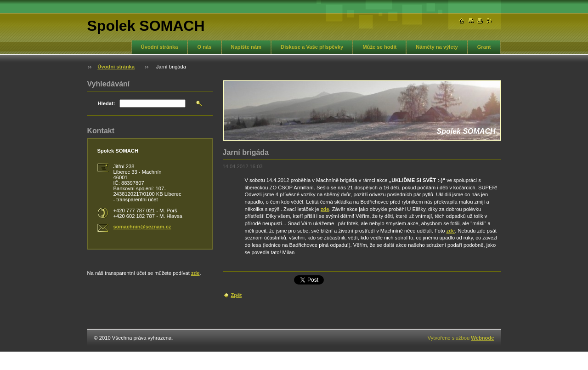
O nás (204, 47)
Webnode (482, 338)
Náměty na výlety (437, 47)
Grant (484, 47)
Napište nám (246, 47)
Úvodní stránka (160, 47)
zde (325, 209)
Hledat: (107, 103)
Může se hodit (379, 47)
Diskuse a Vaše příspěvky (312, 47)
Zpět (237, 295)
